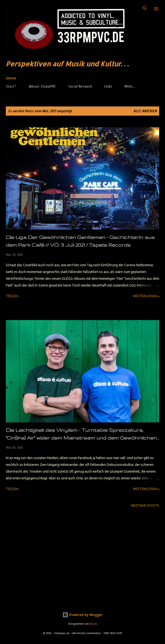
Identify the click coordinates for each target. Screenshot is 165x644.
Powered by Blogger (82, 615)
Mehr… (130, 86)
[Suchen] (145, 9)
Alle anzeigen (145, 111)
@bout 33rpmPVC (42, 86)
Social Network (80, 86)
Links (108, 86)
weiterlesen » (146, 296)
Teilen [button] (12, 296)
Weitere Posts (145, 506)
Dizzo (93, 624)
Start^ (11, 86)
